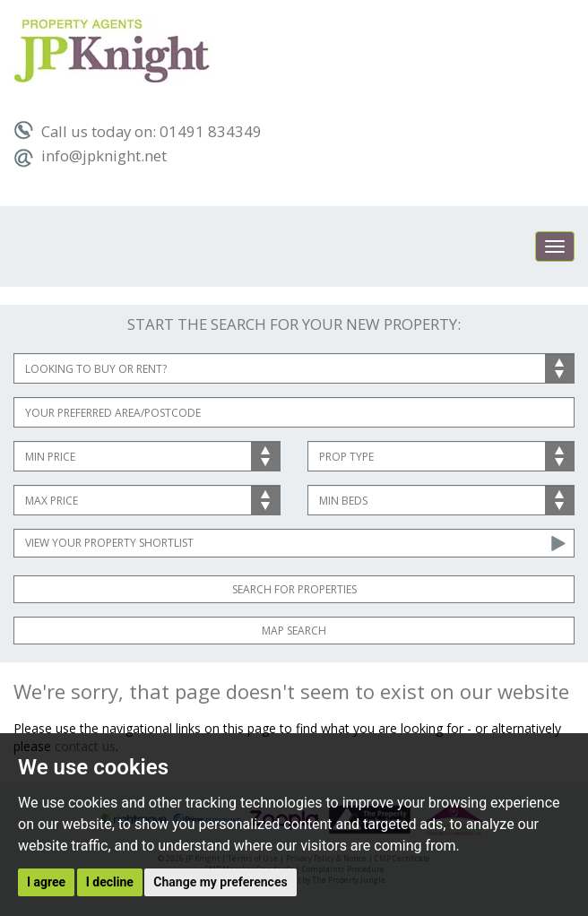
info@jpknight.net (90, 156)
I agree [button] (46, 882)
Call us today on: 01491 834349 (138, 131)
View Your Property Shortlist (109, 543)
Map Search (294, 631)
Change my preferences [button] (220, 882)
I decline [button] (110, 882)
